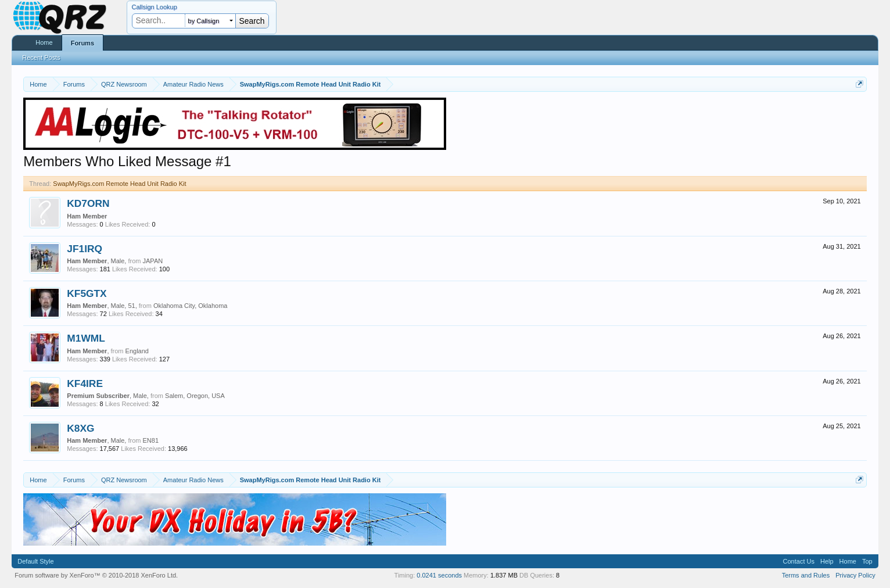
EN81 (151, 440)
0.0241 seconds (439, 575)
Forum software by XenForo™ (96, 575)
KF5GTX (87, 293)
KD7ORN (88, 203)
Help (827, 561)
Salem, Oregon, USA (195, 396)
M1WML (86, 338)
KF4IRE (85, 383)
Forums (82, 43)
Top (867, 561)
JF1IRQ (85, 249)
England (137, 351)
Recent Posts (41, 58)
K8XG (80, 428)
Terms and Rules (806, 575)
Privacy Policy (855, 575)
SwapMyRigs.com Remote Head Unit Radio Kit (119, 184)
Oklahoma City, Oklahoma (191, 306)
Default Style (35, 561)
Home (44, 42)
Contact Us (799, 561)
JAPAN (153, 261)
